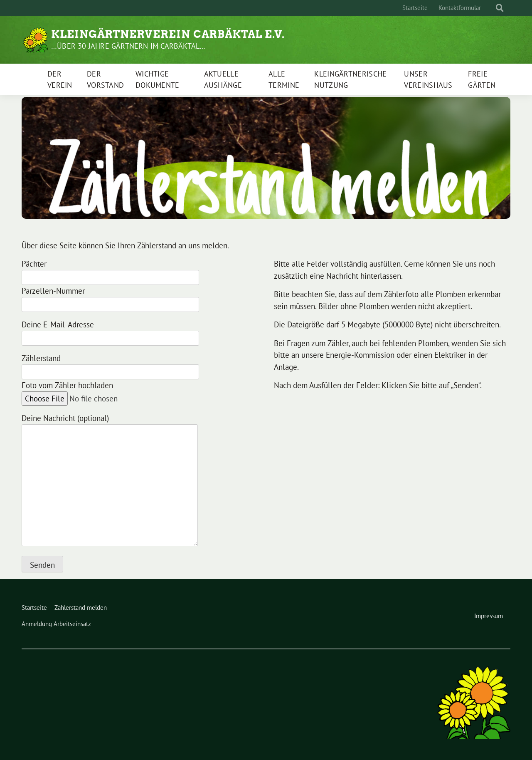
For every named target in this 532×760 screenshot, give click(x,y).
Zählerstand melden (81, 608)
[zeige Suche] (500, 8)
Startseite (415, 8)
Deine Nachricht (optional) (110, 481)
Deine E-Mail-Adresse (110, 331)
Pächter (110, 271)
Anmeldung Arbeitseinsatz (56, 624)
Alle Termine (284, 79)
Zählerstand (110, 365)
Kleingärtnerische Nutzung (350, 79)
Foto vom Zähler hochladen (92, 392)
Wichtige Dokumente (158, 79)
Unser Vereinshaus (428, 79)
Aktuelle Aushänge (223, 79)
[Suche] (492, 8)
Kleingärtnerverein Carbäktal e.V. (168, 34)
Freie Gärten (482, 79)
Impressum (489, 616)
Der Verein (60, 79)
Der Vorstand (105, 79)
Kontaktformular (460, 8)
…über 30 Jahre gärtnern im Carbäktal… (128, 46)
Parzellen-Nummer (110, 298)
